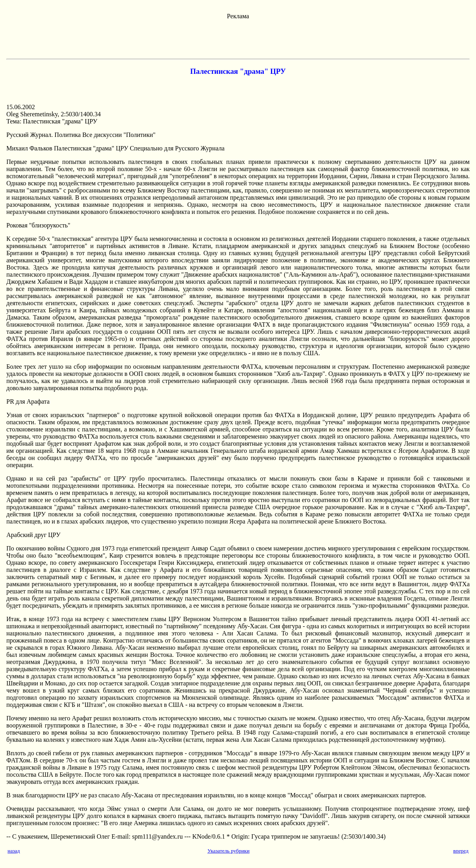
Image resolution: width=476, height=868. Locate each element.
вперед (461, 851)
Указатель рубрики (228, 851)
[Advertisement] (238, 38)
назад (14, 851)
